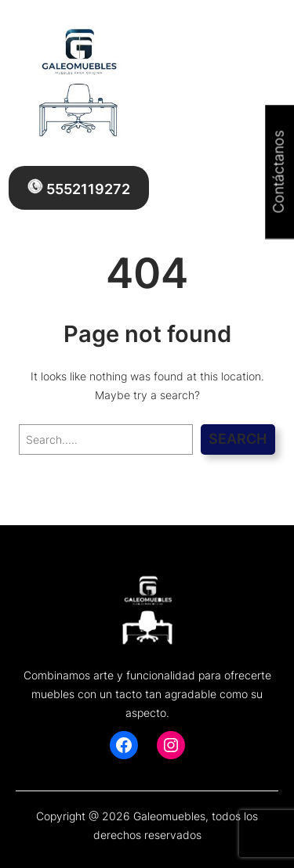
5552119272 (79, 188)
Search (238, 439)
